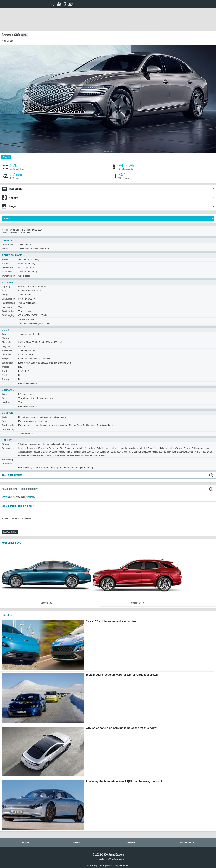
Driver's (5, 398)
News (76, 843)
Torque (5, 264)
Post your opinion (10, 532)
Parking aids (8, 425)
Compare (112, 198)
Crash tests (7, 464)
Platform (6, 338)
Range (5, 295)
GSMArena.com (117, 859)
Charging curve (9, 497)
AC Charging (8, 311)
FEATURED (7, 615)
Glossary (112, 866)
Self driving (7, 460)
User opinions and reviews (18, 506)
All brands (187, 843)
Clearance (7, 355)
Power (5, 259)
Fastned (31, 497)
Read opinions (112, 189)
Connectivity (8, 429)
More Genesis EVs (11, 543)
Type (4, 334)
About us (124, 866)
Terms (101, 866)
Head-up (6, 402)
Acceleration (8, 268)
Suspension (8, 363)
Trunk (5, 371)
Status (5, 249)
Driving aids (8, 448)
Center (5, 394)
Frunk (5, 375)
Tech (4, 291)
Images (112, 206)
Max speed (7, 272)
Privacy (91, 866)
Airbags (6, 444)
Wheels (5, 367)
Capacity (6, 287)
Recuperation (8, 303)
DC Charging (8, 315)
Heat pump (7, 307)
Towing (5, 379)
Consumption (8, 299)
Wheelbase (7, 350)
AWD (6, 157)
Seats (4, 417)
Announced (7, 245)
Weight (5, 359)
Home (25, 843)
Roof (4, 421)
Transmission (8, 276)
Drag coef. (7, 346)
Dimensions (8, 342)
